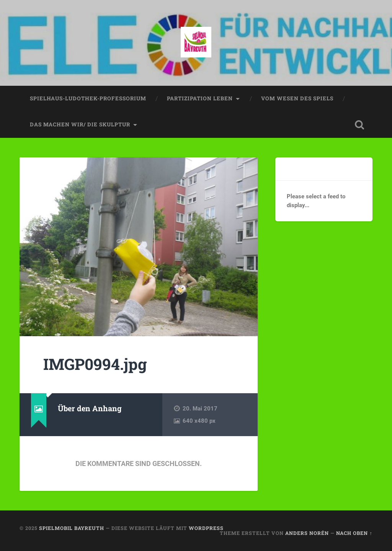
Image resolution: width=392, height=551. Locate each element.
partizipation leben (200, 98)
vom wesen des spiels (297, 98)
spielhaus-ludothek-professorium (88, 98)
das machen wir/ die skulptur (80, 124)
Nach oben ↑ (354, 533)
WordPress (206, 528)
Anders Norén (307, 533)
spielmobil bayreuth (72, 528)
